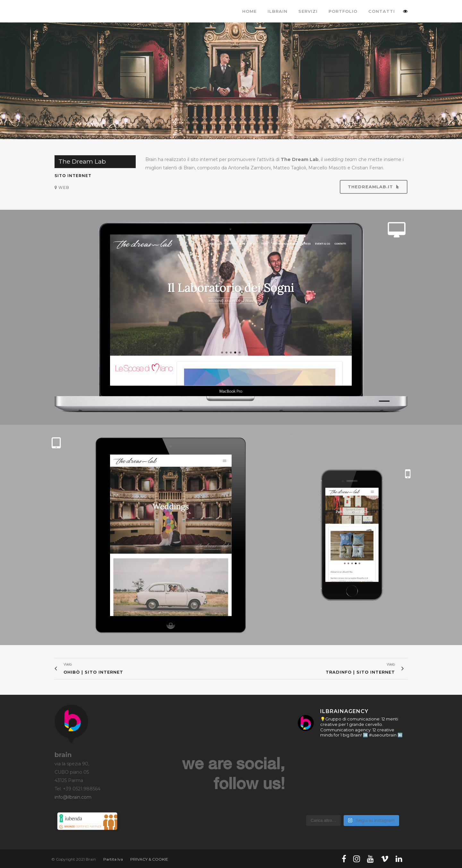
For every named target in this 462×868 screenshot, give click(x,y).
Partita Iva (113, 859)
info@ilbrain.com (73, 797)
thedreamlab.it (374, 187)
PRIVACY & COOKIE (149, 859)
